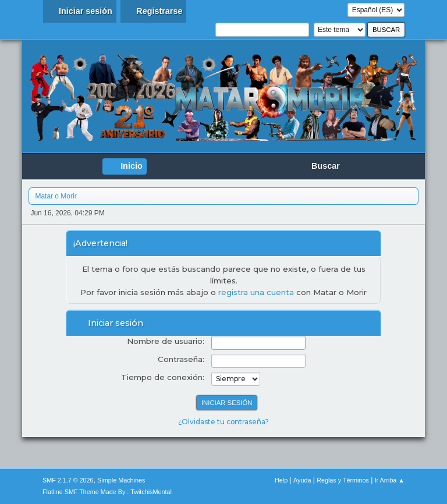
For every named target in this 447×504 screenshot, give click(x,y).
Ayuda (302, 480)
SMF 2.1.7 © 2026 (68, 480)
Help (281, 480)
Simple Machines (121, 480)
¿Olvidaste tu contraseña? (223, 422)
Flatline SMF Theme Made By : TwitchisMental (107, 492)
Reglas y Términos (343, 480)
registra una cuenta (256, 292)
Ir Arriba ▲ (390, 480)
